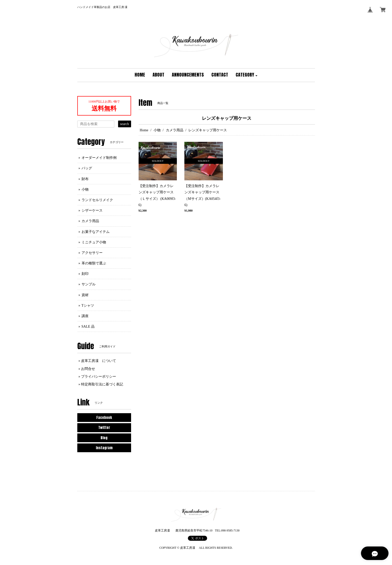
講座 (85, 316)
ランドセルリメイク (97, 200)
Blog (104, 438)
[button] (247, 75)
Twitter (104, 428)
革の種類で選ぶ (94, 263)
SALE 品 (88, 327)
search (125, 124)
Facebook (104, 418)
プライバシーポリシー (99, 377)
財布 (85, 179)
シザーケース (92, 210)
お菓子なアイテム (96, 232)
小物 (157, 130)
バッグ (87, 168)
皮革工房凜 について (99, 361)
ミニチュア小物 (94, 242)
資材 (85, 295)
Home (144, 130)
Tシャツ (88, 306)
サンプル (89, 284)
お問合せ (88, 369)
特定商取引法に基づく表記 (102, 384)
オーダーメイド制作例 (99, 158)
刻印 (85, 274)
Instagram (104, 448)
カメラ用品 (175, 130)
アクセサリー (92, 253)
